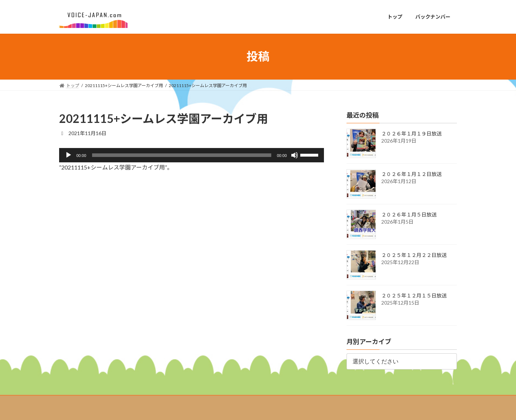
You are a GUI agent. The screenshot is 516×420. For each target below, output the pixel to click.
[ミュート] (295, 155)
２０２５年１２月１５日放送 (414, 295)
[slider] (182, 155)
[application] (192, 155)
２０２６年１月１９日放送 (411, 133)
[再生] (68, 155)
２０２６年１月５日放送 (409, 214)
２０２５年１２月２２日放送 (414, 255)
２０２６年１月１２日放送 (411, 174)
